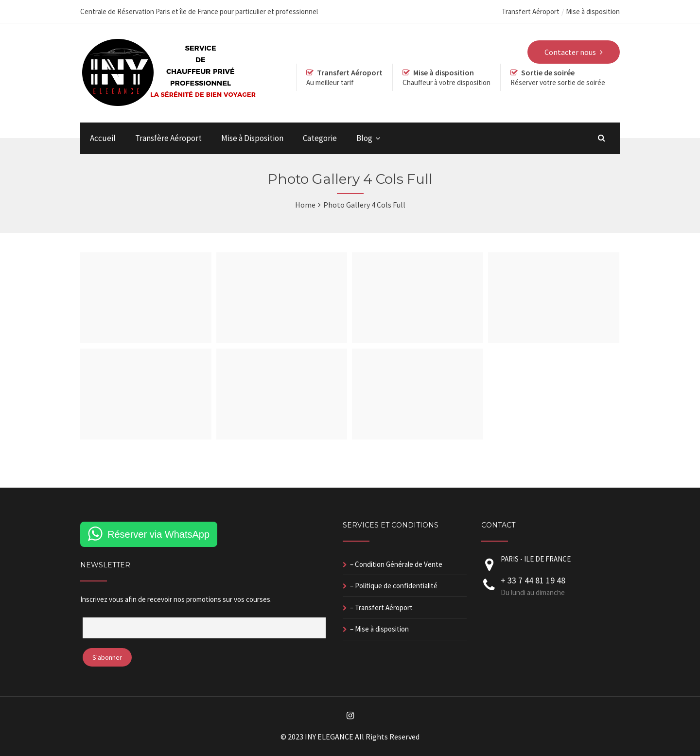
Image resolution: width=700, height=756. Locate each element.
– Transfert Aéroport (381, 607)
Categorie (320, 138)
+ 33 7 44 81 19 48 (533, 580)
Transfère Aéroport (168, 138)
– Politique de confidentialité (394, 586)
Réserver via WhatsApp (158, 534)
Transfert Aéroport (531, 11)
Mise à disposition (593, 11)
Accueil (103, 138)
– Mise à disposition (379, 629)
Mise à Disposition (252, 138)
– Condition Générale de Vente (396, 564)
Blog (364, 138)
